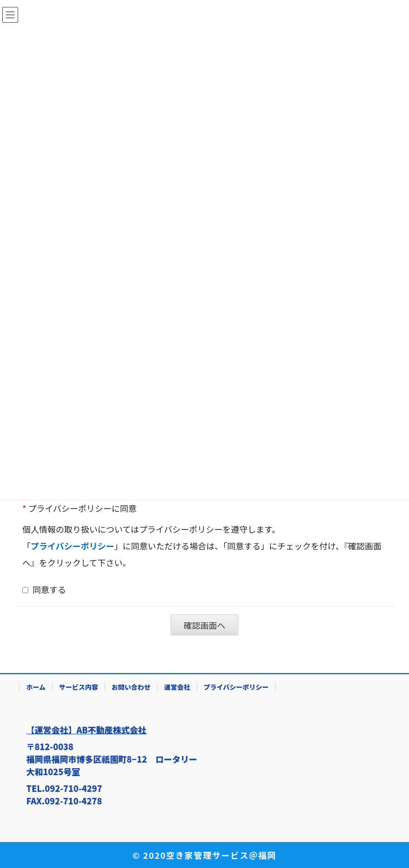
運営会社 (177, 687)
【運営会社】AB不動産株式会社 (86, 730)
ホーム (36, 687)
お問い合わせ (131, 687)
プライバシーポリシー (236, 687)
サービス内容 (79, 687)
